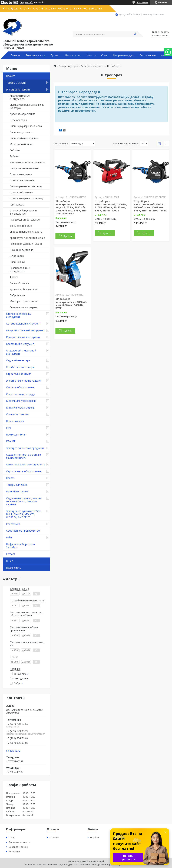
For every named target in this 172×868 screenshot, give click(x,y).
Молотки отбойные (21, 144)
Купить (68, 236)
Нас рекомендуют (124, 55)
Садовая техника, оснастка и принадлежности (24, 456)
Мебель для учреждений (21, 401)
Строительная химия (19, 374)
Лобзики (15, 150)
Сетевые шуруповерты (23, 307)
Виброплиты (17, 295)
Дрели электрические (22, 114)
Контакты (14, 852)
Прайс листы (14, 568)
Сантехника (13, 524)
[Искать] (135, 34)
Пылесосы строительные (25, 220)
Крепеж (11, 478)
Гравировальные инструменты (20, 269)
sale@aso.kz (13, 751)
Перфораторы (18, 120)
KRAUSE (11, 441)
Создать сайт (27, 2)
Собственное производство (23, 531)
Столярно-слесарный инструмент (19, 315)
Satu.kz (102, 861)
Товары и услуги (35, 55)
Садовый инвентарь (18, 360)
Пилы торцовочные (21, 132)
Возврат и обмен (18, 847)
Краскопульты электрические (27, 238)
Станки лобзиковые (21, 192)
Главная (15, 55)
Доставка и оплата (19, 842)
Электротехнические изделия (24, 381)
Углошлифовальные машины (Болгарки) (27, 106)
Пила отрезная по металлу (26, 186)
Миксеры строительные (24, 301)
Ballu (9, 537)
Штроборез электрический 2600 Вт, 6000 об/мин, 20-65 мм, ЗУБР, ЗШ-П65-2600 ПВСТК (150, 206)
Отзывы (54, 837)
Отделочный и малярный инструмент (21, 352)
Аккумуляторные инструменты (20, 97)
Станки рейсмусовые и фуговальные (23, 212)
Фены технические (21, 226)
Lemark (10, 554)
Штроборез (17, 256)
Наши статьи (73, 55)
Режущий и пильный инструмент (26, 330)
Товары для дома (17, 485)
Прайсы (95, 837)
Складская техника (17, 414)
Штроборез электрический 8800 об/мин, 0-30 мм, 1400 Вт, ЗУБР (71, 304)
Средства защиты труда (21, 394)
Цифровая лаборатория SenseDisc (21, 546)
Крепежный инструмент (20, 344)
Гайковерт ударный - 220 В (26, 244)
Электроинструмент (18, 90)
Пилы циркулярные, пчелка (26, 126)
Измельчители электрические (28, 162)
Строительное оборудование (24, 471)
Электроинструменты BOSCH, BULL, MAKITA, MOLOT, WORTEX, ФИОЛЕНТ (24, 514)
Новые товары (15, 421)
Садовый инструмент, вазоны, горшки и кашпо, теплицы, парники (24, 501)
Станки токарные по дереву (26, 198)
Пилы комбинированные (24, 138)
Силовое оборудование (20, 387)
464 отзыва (142, 2)
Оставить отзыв (160, 36)
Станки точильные (21, 174)
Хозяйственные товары (20, 367)
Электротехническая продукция (25, 448)
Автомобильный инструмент (23, 324)
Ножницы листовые (21, 250)
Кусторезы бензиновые (24, 289)
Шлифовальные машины (24, 168)
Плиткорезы (17, 205)
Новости (91, 55)
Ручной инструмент (18, 491)
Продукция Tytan (16, 435)
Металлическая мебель (20, 408)
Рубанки (15, 156)
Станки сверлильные (22, 180)
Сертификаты (148, 55)
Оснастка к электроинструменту (26, 464)
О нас (105, 55)
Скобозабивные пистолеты (26, 232)
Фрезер (14, 277)
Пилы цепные (18, 262)
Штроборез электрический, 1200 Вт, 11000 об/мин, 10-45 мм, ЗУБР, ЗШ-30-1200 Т (111, 206)
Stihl (9, 428)
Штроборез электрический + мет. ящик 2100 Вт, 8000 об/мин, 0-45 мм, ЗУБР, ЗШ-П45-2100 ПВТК (71, 207)
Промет (55, 55)
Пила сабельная (19, 283)
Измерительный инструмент (23, 337)
